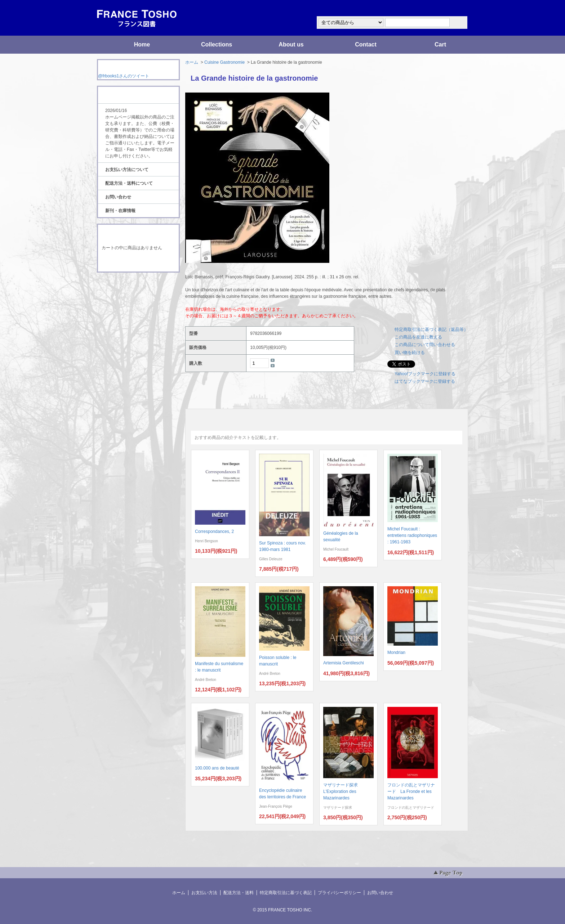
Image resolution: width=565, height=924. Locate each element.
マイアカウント (446, 8)
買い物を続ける (410, 353)
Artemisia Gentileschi (344, 663)
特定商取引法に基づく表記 (286, 893)
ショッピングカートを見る (138, 262)
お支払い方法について (127, 170)
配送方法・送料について (129, 183)
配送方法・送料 (239, 893)
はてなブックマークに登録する (425, 381)
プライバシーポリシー (339, 893)
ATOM (132, 292)
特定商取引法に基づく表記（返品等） (431, 329)
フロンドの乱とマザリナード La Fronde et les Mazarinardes (411, 791)
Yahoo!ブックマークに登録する (425, 374)
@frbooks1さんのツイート (124, 76)
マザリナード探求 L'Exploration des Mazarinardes (343, 791)
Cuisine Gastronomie (224, 62)
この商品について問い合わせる (425, 345)
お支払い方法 (204, 893)
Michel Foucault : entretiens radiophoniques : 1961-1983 (412, 535)
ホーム (192, 62)
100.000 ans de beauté (217, 768)
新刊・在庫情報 (120, 211)
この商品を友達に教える (418, 337)
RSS (127, 286)
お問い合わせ (118, 197)
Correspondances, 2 (214, 531)
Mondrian (396, 652)
